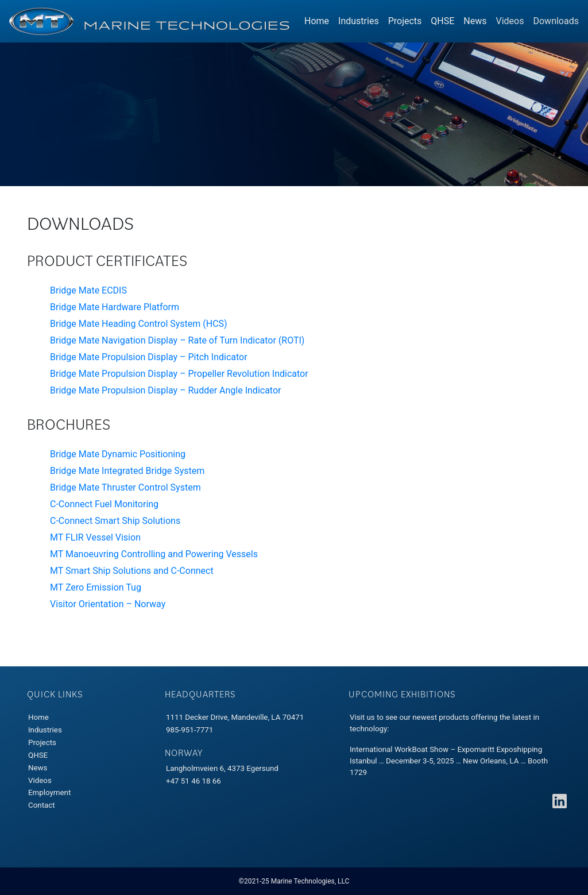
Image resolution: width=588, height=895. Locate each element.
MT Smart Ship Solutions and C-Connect (132, 571)
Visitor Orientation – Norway (108, 604)
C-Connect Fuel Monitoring (104, 504)
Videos (510, 21)
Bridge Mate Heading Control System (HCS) (139, 324)
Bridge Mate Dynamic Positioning (118, 454)
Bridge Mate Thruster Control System (125, 487)
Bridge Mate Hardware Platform (115, 307)
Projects (405, 21)
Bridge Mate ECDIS (88, 290)
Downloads (558, 20)
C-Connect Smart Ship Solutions (115, 521)
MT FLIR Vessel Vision (95, 537)
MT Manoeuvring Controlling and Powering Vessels (154, 554)
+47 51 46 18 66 (194, 781)
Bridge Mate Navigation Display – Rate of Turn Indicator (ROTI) (177, 340)
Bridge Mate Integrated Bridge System (127, 471)
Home (317, 21)
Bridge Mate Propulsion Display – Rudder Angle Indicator (165, 390)
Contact (42, 805)
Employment (49, 792)
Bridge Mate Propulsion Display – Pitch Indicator (149, 357)
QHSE (442, 21)
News (475, 21)
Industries (359, 21)
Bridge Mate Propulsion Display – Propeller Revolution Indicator (179, 374)
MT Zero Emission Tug (96, 587)
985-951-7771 (189, 730)
